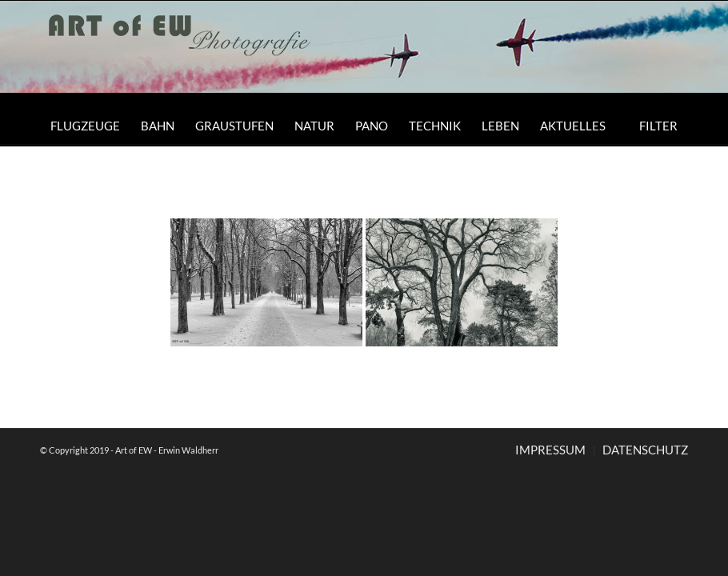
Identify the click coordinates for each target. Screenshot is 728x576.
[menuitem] (85, 126)
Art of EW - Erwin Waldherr (167, 450)
